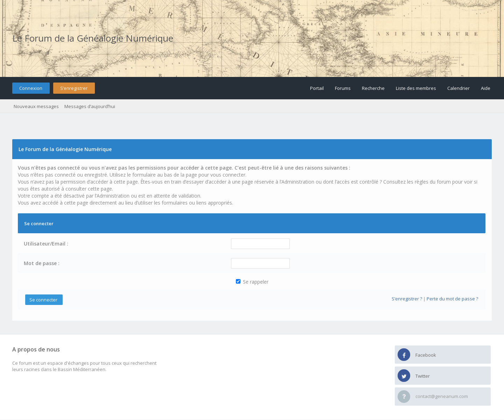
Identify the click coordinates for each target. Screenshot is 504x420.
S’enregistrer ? (407, 299)
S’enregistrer (74, 88)
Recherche (373, 88)
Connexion (31, 88)
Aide (486, 88)
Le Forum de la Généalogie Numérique (93, 38)
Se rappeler (252, 282)
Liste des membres (416, 88)
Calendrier (458, 88)
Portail (317, 88)
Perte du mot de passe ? (452, 299)
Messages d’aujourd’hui (90, 106)
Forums (343, 88)
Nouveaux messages (36, 106)
